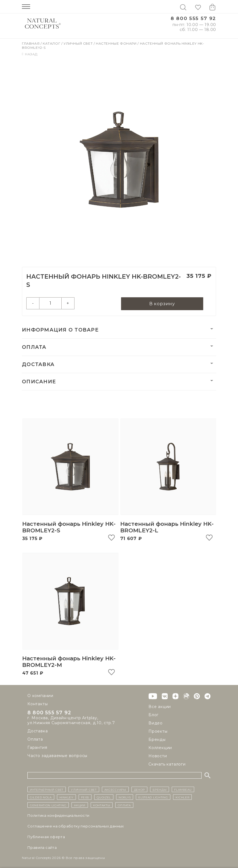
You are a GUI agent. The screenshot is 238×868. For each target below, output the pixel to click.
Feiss (85, 797)
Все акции (160, 707)
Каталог (52, 43)
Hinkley (66, 797)
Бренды (157, 739)
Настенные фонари (117, 43)
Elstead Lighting (153, 797)
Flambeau (183, 789)
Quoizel (104, 797)
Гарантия (37, 748)
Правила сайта (42, 847)
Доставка (38, 365)
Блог (154, 715)
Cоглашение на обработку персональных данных (76, 826)
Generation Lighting (48, 805)
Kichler (182, 797)
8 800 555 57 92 (193, 18)
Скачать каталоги (167, 764)
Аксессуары (115, 789)
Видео (156, 723)
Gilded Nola (41, 797)
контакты (102, 805)
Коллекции (160, 748)
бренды (160, 789)
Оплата (34, 348)
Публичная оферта (46, 837)
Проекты (158, 731)
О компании (40, 696)
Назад (30, 54)
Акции (80, 805)
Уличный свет (79, 43)
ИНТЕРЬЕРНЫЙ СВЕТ (47, 789)
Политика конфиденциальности (58, 815)
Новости (158, 756)
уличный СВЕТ (84, 789)
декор (140, 789)
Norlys (125, 797)
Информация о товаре (60, 331)
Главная (31, 43)
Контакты (38, 704)
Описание (39, 382)
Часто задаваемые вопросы (57, 756)
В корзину (162, 304)
